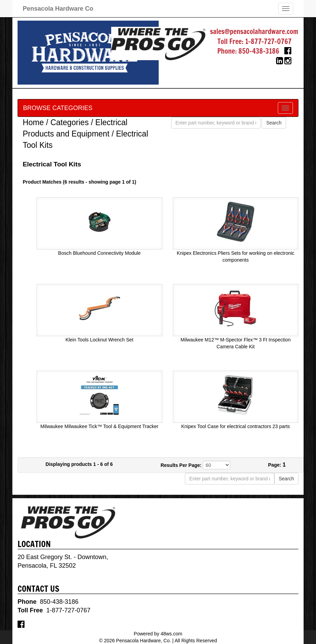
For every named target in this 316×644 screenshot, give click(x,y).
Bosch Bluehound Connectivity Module (99, 253)
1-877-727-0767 (268, 41)
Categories (69, 122)
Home (33, 122)
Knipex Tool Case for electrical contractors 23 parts (235, 426)
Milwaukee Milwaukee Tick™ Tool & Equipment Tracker (99, 426)
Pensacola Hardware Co (58, 9)
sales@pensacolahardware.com (254, 31)
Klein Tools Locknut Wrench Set (99, 340)
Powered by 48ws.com (158, 634)
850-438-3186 (259, 51)
